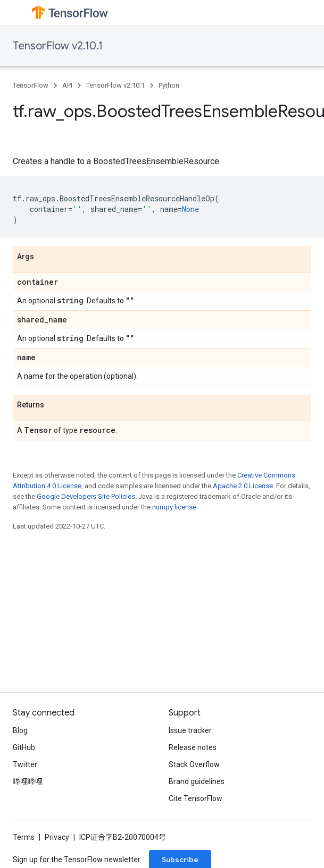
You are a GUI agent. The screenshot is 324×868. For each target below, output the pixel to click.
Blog (20, 730)
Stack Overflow (194, 764)
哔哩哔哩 (28, 781)
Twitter (25, 764)
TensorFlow (31, 85)
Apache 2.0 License (243, 486)
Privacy (57, 837)
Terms (24, 837)
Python (169, 85)
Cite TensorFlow (196, 798)
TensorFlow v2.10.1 (58, 46)
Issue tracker (190, 730)
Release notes (193, 747)
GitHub (24, 747)
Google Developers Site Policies (86, 496)
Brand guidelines (197, 781)
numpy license (174, 507)
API (67, 85)
